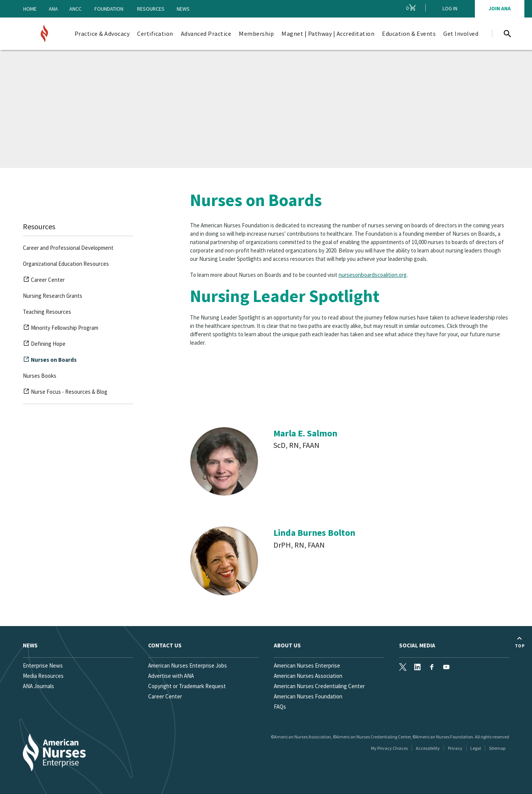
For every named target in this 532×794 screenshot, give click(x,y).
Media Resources (43, 676)
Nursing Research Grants (53, 296)
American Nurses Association (308, 676)
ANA (53, 9)
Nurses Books (40, 376)
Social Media (417, 645)
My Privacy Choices (389, 748)
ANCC (75, 9)
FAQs (280, 707)
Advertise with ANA (171, 676)
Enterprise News (43, 665)
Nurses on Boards (50, 361)
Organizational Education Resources (66, 264)
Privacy (455, 748)
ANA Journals (38, 686)
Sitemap (497, 748)
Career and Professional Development (68, 248)
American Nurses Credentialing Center (319, 686)
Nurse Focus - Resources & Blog (65, 393)
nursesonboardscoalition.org (373, 275)
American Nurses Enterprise (307, 665)
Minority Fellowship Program (61, 329)
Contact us (165, 645)
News (183, 9)
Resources (151, 9)
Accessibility (428, 748)
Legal (476, 748)
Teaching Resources (47, 312)
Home (30, 9)
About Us (287, 645)
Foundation (109, 9)
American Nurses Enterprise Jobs (188, 665)
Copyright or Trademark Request (187, 686)
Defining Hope (44, 345)
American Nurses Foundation (308, 696)
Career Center (44, 281)
